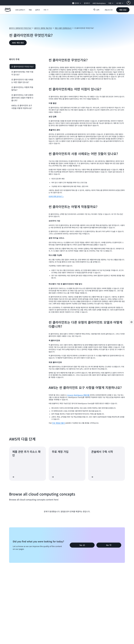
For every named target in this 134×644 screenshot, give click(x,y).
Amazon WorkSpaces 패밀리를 (79, 395)
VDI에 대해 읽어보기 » (56, 196)
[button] (20, 10)
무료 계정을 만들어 (59, 423)
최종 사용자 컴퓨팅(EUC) (63, 28)
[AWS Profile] (129, 3)
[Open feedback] (131, 322)
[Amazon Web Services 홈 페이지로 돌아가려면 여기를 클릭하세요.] (8, 11)
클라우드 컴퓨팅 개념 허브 (43, 28)
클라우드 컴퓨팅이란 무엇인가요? (20, 28)
